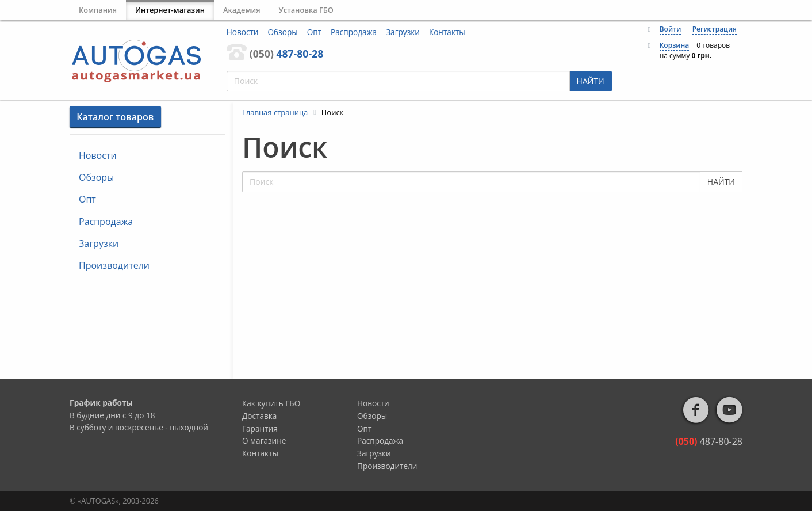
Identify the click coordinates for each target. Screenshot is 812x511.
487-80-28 (286, 54)
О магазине (264, 441)
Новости (243, 32)
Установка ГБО (306, 10)
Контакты (447, 32)
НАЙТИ (591, 81)
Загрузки (403, 32)
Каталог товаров (115, 117)
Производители (114, 265)
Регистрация (715, 29)
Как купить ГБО (271, 403)
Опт (314, 32)
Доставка (259, 416)
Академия (242, 10)
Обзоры (283, 32)
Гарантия (260, 428)
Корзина (675, 45)
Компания (98, 10)
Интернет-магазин (170, 10)
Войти (671, 29)
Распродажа (354, 32)
